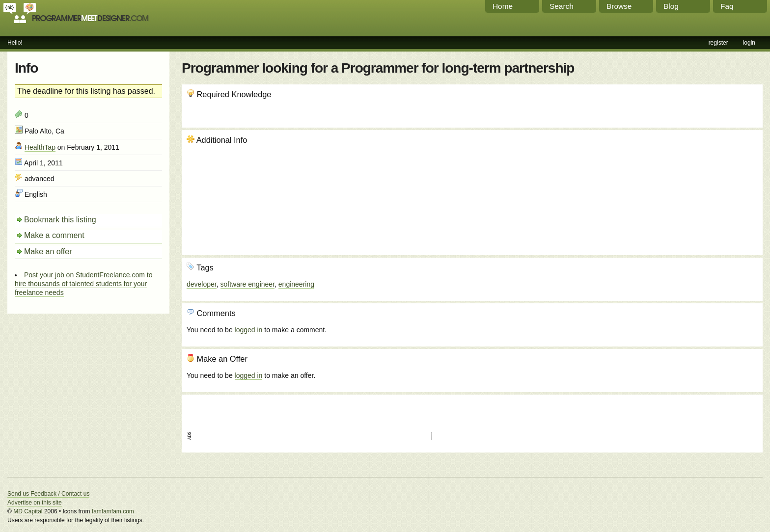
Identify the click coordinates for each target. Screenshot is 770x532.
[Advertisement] (705, 188)
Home (503, 6)
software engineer (248, 284)
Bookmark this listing (60, 220)
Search (562, 6)
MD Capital (28, 511)
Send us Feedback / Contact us (48, 494)
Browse (619, 6)
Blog (671, 6)
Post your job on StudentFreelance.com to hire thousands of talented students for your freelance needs (83, 284)
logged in (249, 330)
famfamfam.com (113, 511)
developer (202, 284)
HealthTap (40, 147)
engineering (296, 284)
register (718, 43)
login (749, 43)
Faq (727, 6)
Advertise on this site (35, 503)
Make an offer (48, 252)
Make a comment (54, 235)
